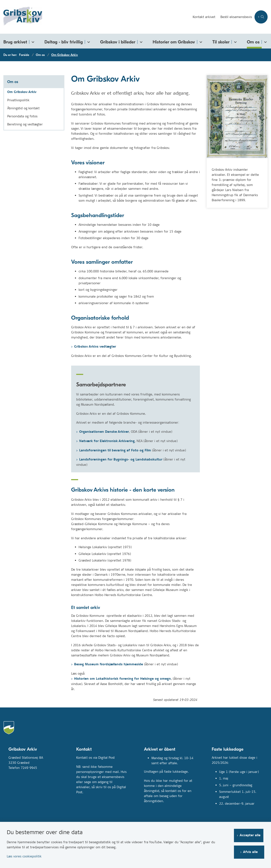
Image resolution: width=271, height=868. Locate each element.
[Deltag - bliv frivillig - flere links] (88, 41)
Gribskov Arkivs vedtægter (95, 347)
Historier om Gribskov (174, 42)
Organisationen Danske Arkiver (104, 432)
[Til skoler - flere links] (235, 41)
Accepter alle (251, 834)
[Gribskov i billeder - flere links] (140, 41)
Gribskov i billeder (118, 42)
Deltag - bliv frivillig (64, 42)
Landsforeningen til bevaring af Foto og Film (115, 450)
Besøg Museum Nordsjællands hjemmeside (109, 664)
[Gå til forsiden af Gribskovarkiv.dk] (95, 17)
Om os (253, 42)
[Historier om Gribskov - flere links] (200, 41)
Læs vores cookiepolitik (24, 855)
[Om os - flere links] (265, 41)
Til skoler (221, 42)
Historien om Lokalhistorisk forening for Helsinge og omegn (122, 679)
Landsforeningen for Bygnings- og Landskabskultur (121, 460)
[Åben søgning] (261, 17)
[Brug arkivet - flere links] (32, 41)
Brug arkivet (15, 42)
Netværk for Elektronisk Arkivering (107, 441)
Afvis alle (251, 851)
